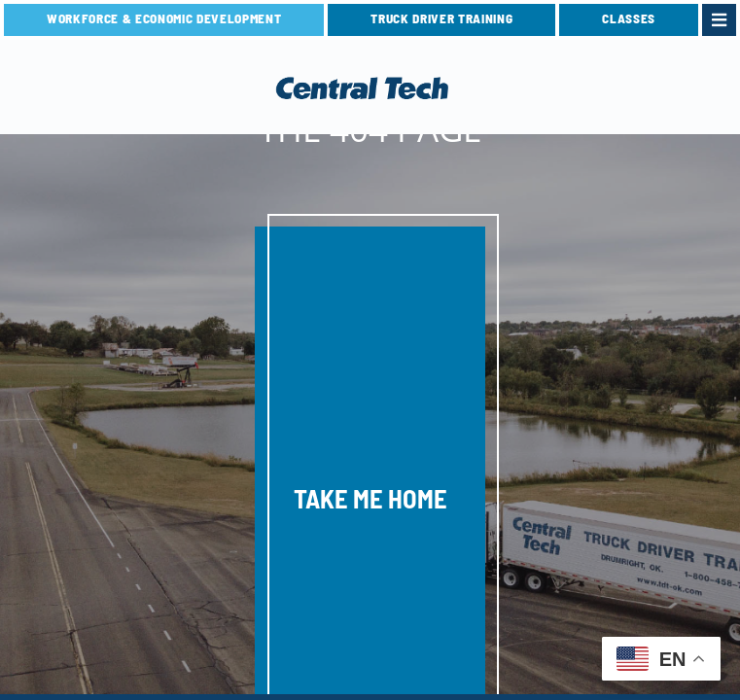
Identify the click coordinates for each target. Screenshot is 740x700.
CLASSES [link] (629, 18)
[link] (719, 20)
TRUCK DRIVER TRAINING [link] (441, 18)
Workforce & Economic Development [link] (164, 18)
